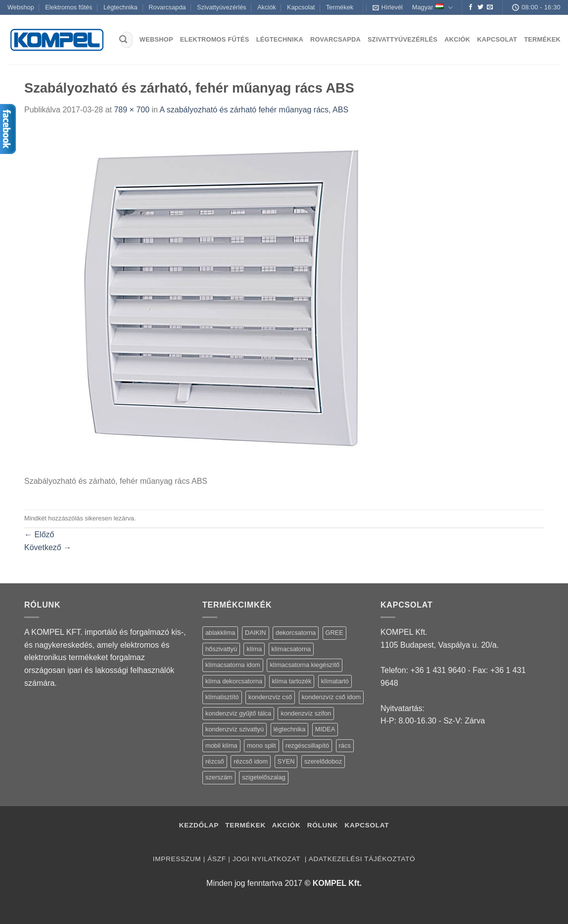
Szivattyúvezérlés (222, 7)
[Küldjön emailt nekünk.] (490, 7)
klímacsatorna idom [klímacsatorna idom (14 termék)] (233, 665)
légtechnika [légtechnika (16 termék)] (290, 729)
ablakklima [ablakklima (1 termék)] (220, 633)
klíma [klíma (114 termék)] (254, 649)
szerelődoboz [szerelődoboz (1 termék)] (323, 761)
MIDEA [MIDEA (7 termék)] (325, 729)
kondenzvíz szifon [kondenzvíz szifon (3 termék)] (306, 713)
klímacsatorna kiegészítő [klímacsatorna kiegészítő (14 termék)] (305, 665)
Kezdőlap (199, 825)
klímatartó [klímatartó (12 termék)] (335, 681)
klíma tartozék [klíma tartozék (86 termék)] (292, 681)
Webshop (21, 7)
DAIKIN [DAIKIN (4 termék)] (256, 633)
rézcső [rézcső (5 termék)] (215, 761)
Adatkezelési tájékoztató (362, 859)
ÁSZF (216, 859)
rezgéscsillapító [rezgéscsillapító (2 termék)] (307, 745)
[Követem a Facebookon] (471, 7)
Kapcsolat (301, 7)
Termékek (340, 7)
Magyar (432, 8)
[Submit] (123, 40)
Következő (48, 547)
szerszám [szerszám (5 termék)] (219, 777)
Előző (39, 535)
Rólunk (323, 825)
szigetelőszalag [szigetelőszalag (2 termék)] (264, 777)
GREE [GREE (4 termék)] (334, 633)
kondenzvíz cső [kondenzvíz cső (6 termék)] (270, 697)
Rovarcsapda (167, 7)
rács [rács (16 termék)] (345, 745)
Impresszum (177, 859)
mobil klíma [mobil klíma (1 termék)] (221, 745)
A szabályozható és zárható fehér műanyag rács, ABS (254, 110)
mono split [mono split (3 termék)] (261, 745)
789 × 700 (132, 110)
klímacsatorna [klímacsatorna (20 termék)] (291, 649)
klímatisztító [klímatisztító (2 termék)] (222, 697)
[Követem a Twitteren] (480, 7)
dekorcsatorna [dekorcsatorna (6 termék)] (296, 633)
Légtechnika (120, 7)
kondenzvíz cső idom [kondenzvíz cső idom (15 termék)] (331, 697)
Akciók (267, 7)
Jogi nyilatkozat (267, 859)
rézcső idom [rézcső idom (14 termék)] (251, 761)
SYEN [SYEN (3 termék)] (286, 761)
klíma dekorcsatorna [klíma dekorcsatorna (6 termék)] (234, 681)
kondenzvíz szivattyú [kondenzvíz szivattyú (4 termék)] (235, 729)
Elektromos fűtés (69, 7)
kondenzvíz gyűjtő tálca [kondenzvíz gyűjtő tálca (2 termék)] (238, 713)
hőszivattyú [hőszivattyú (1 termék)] (221, 649)
